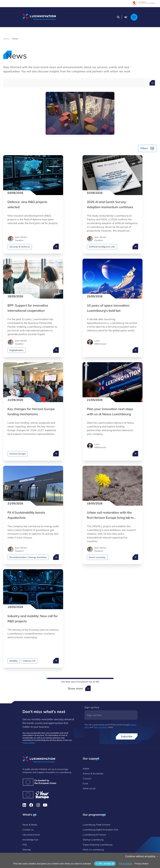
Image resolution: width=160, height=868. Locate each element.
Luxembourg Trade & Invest (96, 825)
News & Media (30, 825)
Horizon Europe (18, 454)
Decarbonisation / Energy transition (28, 557)
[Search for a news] (152, 83)
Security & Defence (20, 247)
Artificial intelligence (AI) (102, 247)
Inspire (86, 769)
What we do (89, 788)
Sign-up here (92, 707)
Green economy (97, 557)
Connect (87, 779)
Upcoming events (31, 835)
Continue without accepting (142, 856)
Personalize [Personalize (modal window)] (126, 864)
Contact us (28, 830)
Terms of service (101, 727)
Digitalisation (16, 350)
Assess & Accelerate (93, 774)
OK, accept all (105, 864)
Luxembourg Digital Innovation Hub (100, 830)
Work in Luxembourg (93, 850)
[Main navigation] (134, 17)
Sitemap (27, 850)
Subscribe (127, 736)
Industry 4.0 (29, 661)
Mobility (14, 661)
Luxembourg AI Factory (94, 835)
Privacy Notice (29, 743)
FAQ (25, 845)
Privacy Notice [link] (141, 864)
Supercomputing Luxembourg (98, 845)
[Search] (118, 17)
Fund (85, 783)
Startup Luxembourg (93, 840)
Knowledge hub (30, 840)
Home (6, 39)
